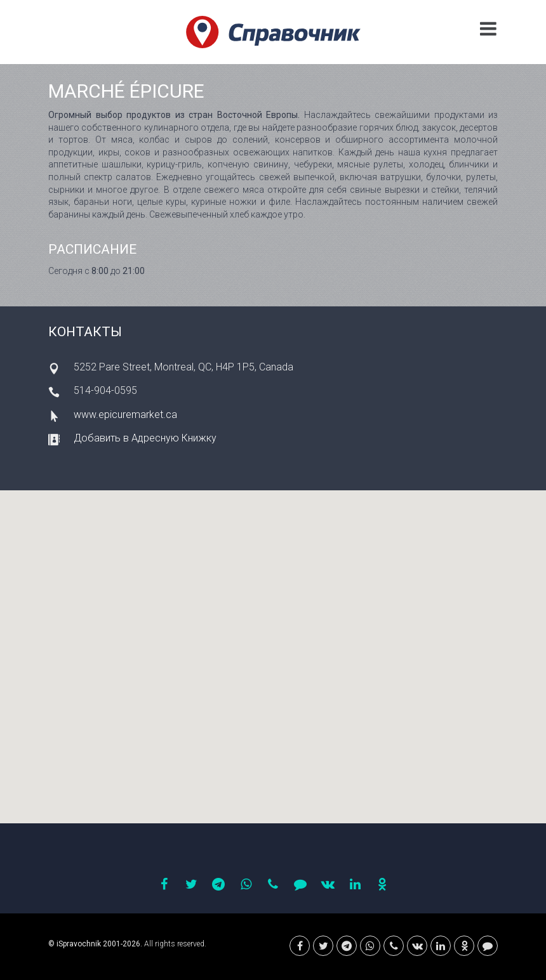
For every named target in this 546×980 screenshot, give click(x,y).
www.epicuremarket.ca (125, 415)
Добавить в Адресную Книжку (145, 438)
